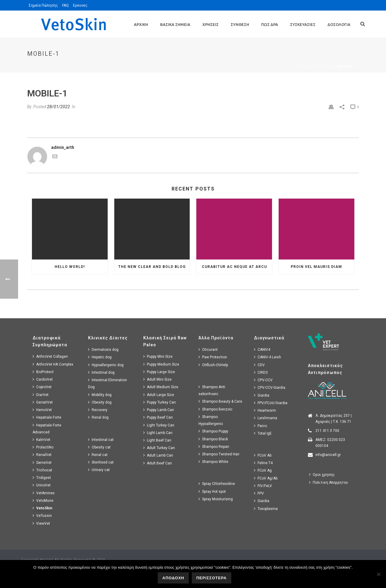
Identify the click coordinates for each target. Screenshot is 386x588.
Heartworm (265, 410)
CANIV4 (262, 349)
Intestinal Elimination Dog (108, 383)
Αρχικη (141, 24)
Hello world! (70, 267)
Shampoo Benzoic (215, 409)
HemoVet (42, 410)
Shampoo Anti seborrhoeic (212, 390)
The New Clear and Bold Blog (152, 267)
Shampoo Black (213, 439)
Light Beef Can (157, 440)
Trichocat (42, 470)
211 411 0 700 (327, 431)
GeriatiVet (43, 402)
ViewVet (41, 523)
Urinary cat (99, 470)
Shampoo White (213, 462)
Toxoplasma (266, 509)
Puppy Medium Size (161, 364)
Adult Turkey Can (159, 448)
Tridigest (42, 478)
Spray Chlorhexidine (217, 484)
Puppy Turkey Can (160, 402)
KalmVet (41, 440)
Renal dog (98, 417)
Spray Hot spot (212, 491)
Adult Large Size (159, 395)
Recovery (98, 410)
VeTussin (42, 516)
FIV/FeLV (263, 486)
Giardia (262, 395)
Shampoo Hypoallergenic (211, 420)
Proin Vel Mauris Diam (316, 267)
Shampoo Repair (214, 447)
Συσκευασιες (303, 24)
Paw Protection (213, 357)
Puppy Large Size (159, 372)
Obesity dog (100, 402)
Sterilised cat (101, 462)
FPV (259, 493)
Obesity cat (99, 447)
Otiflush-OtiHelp (213, 365)
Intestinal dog (101, 372)
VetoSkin (42, 508)
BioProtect (43, 372)
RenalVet (42, 455)
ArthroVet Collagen (50, 356)
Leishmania (266, 418)
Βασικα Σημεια (175, 24)
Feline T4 (263, 463)
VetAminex (44, 493)
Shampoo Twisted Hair (219, 454)
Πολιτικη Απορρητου (329, 482)
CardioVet (43, 379)
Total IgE (263, 433)
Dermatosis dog (103, 349)
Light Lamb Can (158, 433)
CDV (259, 365)
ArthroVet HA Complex (53, 364)
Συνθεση (240, 24)
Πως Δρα (270, 24)
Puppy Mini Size (158, 356)
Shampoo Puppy (213, 431)
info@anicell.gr (328, 455)
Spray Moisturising (216, 499)
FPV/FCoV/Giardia (271, 403)
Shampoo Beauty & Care (220, 401)
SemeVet (42, 462)
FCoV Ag (263, 470)
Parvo (260, 426)
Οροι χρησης (322, 475)
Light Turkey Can (159, 425)
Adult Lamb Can (158, 455)
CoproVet (42, 387)
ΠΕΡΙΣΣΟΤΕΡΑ (212, 578)
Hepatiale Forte (47, 417)
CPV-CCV (263, 380)
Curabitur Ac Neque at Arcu (234, 267)
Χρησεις (210, 24)
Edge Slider (324, 66)
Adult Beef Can (158, 463)
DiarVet (41, 395)
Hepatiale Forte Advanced (47, 429)
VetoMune (43, 500)
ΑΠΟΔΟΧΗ (173, 578)
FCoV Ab (263, 455)
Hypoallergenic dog (106, 365)
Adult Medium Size (161, 387)
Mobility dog (100, 395)
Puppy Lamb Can (159, 410)
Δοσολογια (339, 24)
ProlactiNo (43, 447)
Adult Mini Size (157, 379)
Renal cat (98, 455)
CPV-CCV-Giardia (270, 387)
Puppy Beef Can (158, 417)
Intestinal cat (101, 440)
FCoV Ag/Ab (266, 478)
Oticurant (208, 349)
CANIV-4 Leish (267, 357)
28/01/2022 (59, 107)
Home (304, 66)
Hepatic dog (100, 357)
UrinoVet (42, 485)
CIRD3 (261, 372)
